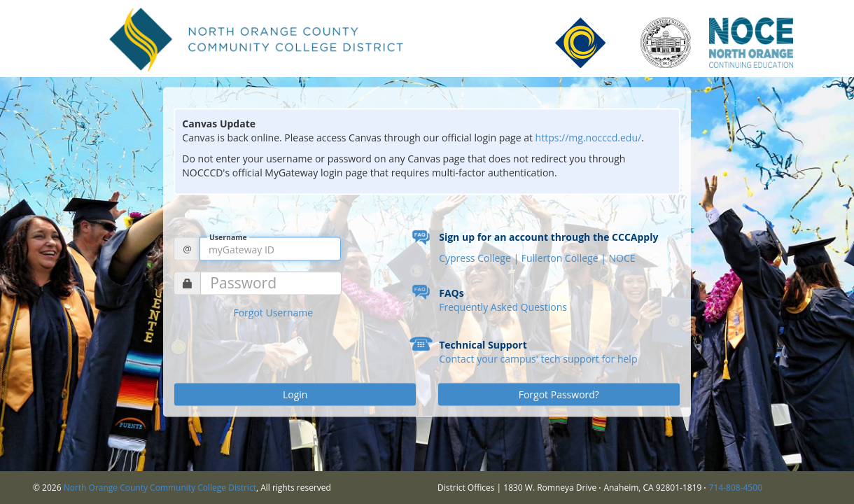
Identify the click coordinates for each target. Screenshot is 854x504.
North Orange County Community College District (160, 488)
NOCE (622, 258)
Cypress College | (480, 258)
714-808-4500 (736, 488)
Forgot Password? (559, 394)
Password (243, 283)
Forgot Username (273, 313)
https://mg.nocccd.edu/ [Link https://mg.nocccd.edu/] (589, 138)
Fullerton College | (565, 258)
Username (228, 237)
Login (295, 394)
